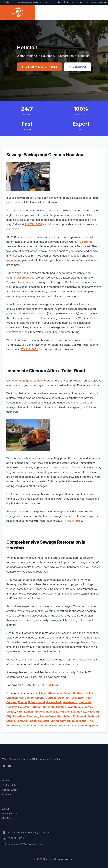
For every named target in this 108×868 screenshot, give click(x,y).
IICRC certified (83, 242)
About (6, 809)
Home (6, 781)
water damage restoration (28, 381)
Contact (7, 794)
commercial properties (20, 278)
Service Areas (10, 790)
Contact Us (78, 67)
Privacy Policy (10, 813)
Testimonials (9, 785)
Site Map (7, 818)
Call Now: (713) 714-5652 (39, 67)
